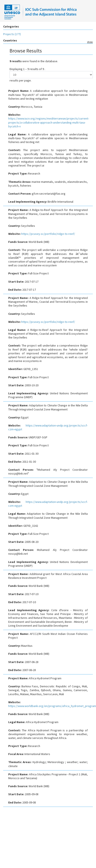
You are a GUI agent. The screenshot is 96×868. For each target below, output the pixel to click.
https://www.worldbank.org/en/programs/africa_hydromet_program (52, 706)
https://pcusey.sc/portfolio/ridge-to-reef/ (48, 234)
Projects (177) (12, 34)
